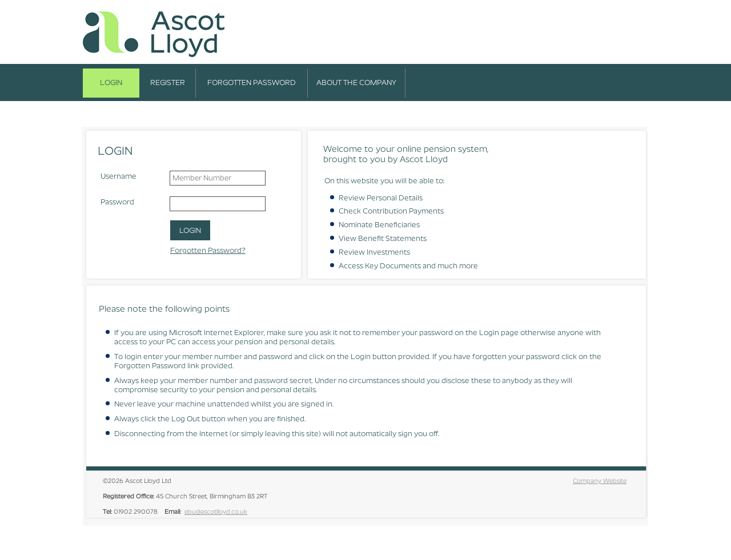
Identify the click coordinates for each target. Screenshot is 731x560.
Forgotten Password (252, 82)
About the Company (356, 82)
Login (111, 82)
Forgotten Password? (208, 250)
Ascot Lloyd (154, 35)
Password (117, 202)
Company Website (600, 481)
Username (119, 176)
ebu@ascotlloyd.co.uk (216, 511)
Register (168, 82)
